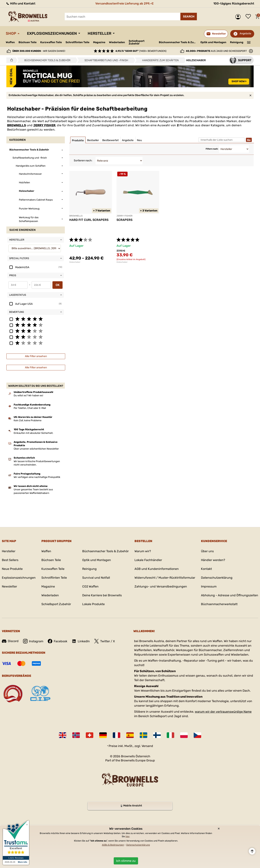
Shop (11, 33)
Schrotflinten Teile (77, 42)
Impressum (209, 586)
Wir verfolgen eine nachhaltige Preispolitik (37, 477)
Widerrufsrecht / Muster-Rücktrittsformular (165, 578)
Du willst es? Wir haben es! (28, 395)
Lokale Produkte (93, 604)
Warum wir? (143, 551)
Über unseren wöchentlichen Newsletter (36, 449)
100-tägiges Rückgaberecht (234, 3)
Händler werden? (213, 560)
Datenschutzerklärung (217, 578)
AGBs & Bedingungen (113, 845)
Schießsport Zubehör (137, 42)
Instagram (33, 641)
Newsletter (9, 586)
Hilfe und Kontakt (21, 3)
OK (58, 285)
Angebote (245, 33)
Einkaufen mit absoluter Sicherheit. (33, 433)
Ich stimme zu (126, 861)
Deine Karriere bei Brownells (102, 595)
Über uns (207, 551)
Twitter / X (105, 641)
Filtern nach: (212, 149)
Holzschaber (75, 262)
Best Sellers (10, 560)
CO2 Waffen (90, 586)
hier (127, 836)
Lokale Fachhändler (148, 560)
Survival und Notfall (96, 578)
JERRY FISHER (44, 125)
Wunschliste (249, 17)
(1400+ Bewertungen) (141, 51)
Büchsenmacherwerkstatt (219, 604)
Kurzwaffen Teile (51, 42)
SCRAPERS (124, 220)
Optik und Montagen (213, 42)
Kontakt (206, 569)
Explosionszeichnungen (52, 33)
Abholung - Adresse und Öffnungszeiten (230, 595)
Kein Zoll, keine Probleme (28, 420)
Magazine (99, 42)
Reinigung (237, 42)
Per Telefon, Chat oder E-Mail (30, 408)
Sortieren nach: (83, 161)
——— (249, 42)
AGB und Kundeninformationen (157, 569)
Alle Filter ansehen (36, 356)
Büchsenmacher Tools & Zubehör (178, 42)
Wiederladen (117, 42)
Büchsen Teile (28, 42)
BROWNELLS (17, 125)
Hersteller (99, 33)
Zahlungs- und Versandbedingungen (161, 586)
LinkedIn (81, 641)
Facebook (58, 641)
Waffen (10, 42)
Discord (10, 641)
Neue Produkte (12, 569)
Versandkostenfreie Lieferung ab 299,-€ (124, 3)
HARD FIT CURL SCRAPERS (89, 220)
